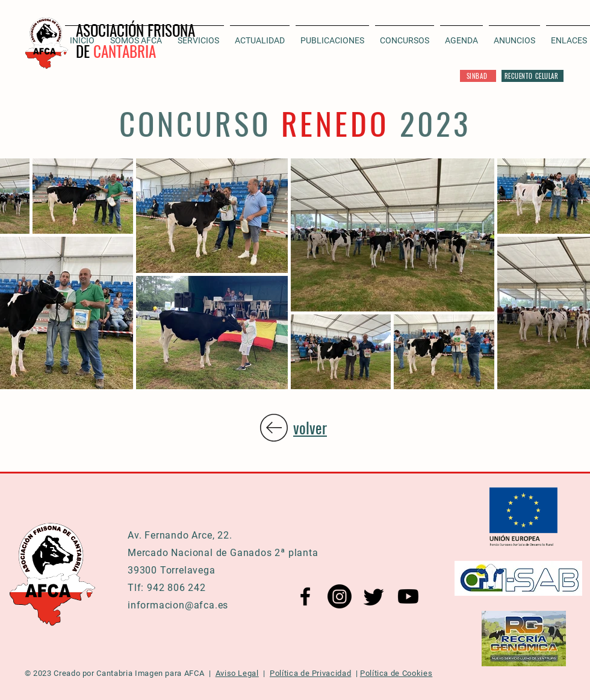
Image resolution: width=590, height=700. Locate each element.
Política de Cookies (396, 673)
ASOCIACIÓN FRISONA (135, 30)
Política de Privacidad (310, 673)
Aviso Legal (237, 673)
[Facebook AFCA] (305, 596)
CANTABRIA (125, 51)
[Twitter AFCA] (374, 596)
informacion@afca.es (178, 605)
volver (310, 427)
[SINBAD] (478, 76)
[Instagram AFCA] (340, 596)
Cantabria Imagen (129, 673)
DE (85, 51)
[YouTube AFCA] (408, 596)
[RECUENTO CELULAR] (533, 76)
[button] (260, 35)
